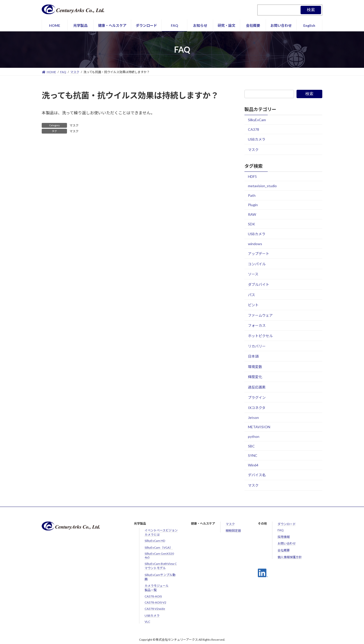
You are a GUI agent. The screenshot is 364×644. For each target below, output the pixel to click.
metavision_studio (262, 186)
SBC (251, 446)
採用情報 (284, 537)
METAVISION (259, 427)
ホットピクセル (260, 336)
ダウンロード (287, 524)
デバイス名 (257, 475)
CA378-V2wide (155, 609)
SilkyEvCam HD (155, 541)
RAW (252, 214)
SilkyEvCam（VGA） (159, 548)
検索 (311, 10)
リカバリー (257, 346)
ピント (253, 305)
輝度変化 (255, 377)
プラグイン (257, 398)
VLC (147, 622)
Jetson (253, 417)
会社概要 (284, 550)
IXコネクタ (257, 408)
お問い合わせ (287, 543)
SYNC (253, 455)
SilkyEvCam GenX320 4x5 (159, 555)
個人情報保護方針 (290, 557)
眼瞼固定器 (233, 531)
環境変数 (255, 367)
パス (252, 295)
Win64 (253, 465)
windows (255, 244)
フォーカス (257, 326)
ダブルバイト (259, 284)
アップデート (259, 254)
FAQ (281, 530)
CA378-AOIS (153, 596)
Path (252, 195)
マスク (74, 125)
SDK (252, 224)
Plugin (253, 205)
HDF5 (252, 176)
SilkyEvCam (257, 120)
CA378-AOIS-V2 (155, 602)
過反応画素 (257, 387)
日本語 (253, 356)
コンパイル (257, 264)
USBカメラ (257, 139)
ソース (253, 274)
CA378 (254, 129)
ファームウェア (260, 315)
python (254, 436)
